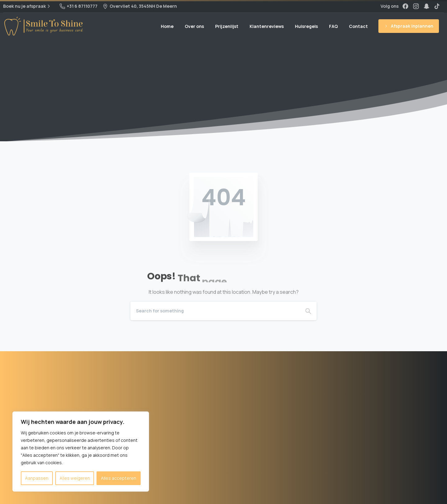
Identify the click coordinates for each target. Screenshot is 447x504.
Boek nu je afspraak (27, 6)
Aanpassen (37, 478)
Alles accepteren (119, 478)
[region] (81, 452)
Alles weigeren (75, 478)
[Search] (215, 311)
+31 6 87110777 (79, 6)
